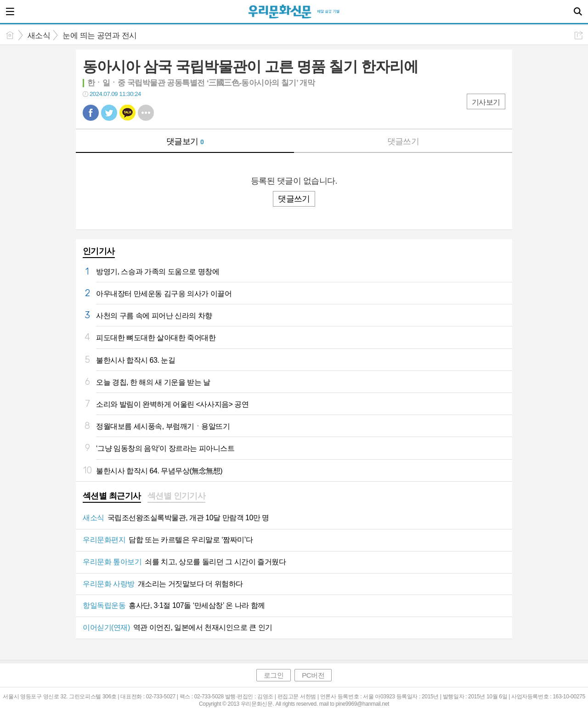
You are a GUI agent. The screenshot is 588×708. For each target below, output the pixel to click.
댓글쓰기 (403, 141)
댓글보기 (185, 141)
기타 (146, 113)
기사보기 (486, 102)
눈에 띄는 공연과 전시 (99, 36)
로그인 (274, 675)
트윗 (109, 113)
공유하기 (579, 35)
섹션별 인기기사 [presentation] (177, 496)
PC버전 (313, 675)
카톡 (127, 113)
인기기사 (99, 251)
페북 (91, 113)
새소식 (39, 36)
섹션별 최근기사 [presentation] (112, 496)
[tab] (112, 497)
